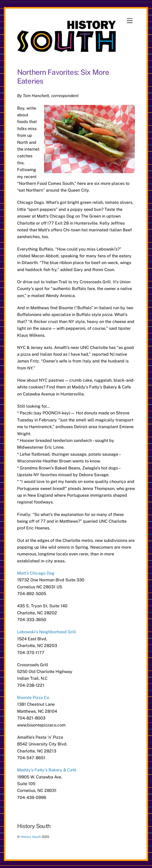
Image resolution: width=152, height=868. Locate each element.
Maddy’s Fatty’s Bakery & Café (47, 770)
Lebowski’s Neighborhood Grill (47, 632)
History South (31, 837)
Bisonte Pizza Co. (34, 698)
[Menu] (130, 21)
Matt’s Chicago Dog (36, 573)
